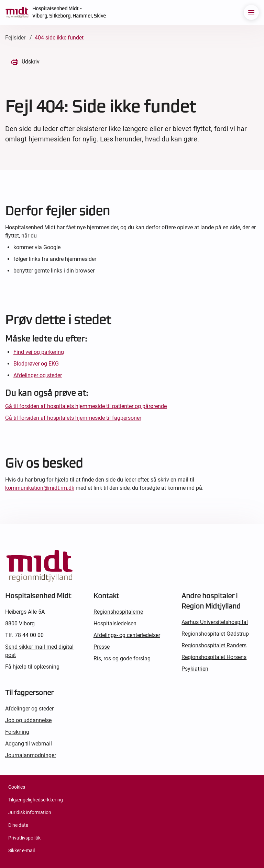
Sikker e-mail (21, 850)
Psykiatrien (195, 669)
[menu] (251, 12)
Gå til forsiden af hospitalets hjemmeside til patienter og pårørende (86, 406)
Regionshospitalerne (118, 612)
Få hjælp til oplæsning (32, 667)
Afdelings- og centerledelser (127, 635)
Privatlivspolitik (24, 838)
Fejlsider (15, 38)
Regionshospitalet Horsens (214, 657)
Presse (102, 647)
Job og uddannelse (28, 720)
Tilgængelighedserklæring (36, 800)
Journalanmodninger (31, 755)
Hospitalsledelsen (115, 623)
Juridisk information (30, 812)
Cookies (17, 787)
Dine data (18, 825)
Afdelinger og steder (38, 375)
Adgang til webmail (29, 744)
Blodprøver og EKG (36, 364)
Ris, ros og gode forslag (122, 658)
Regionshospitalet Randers (214, 645)
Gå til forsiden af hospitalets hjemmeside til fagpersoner (73, 418)
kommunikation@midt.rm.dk (40, 488)
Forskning (17, 732)
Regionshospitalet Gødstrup (215, 634)
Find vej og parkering (39, 352)
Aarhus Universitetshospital (215, 622)
